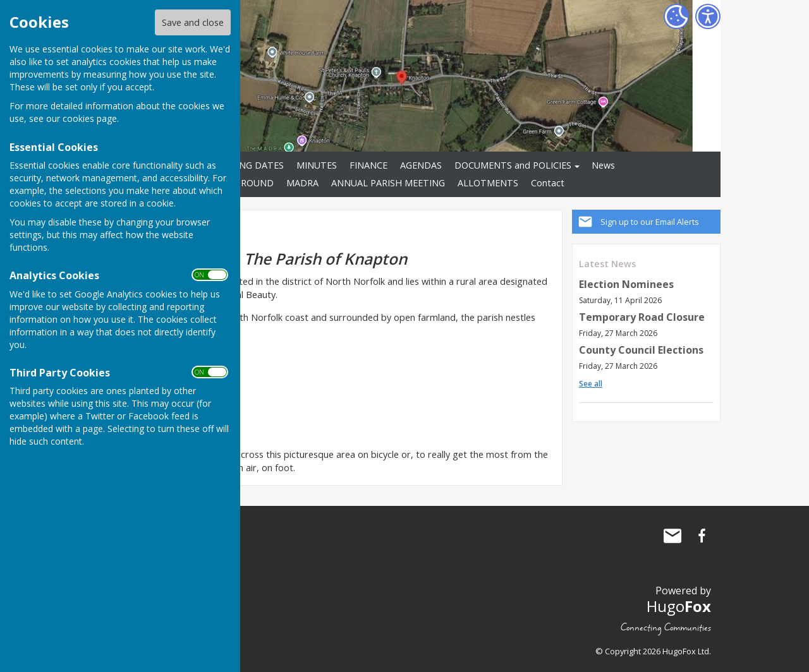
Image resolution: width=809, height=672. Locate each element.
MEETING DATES (248, 165)
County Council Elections (641, 350)
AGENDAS (421, 165)
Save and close (193, 22)
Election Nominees (626, 284)
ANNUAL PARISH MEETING (388, 183)
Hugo (679, 606)
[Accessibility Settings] (708, 16)
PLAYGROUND (243, 183)
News (603, 165)
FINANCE (368, 165)
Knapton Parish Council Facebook (702, 536)
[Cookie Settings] (676, 16)
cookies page (90, 118)
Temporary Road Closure (642, 317)
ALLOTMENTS (488, 183)
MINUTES (317, 165)
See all (591, 384)
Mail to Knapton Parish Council (672, 536)
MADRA (302, 183)
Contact (548, 183)
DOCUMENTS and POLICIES (513, 165)
